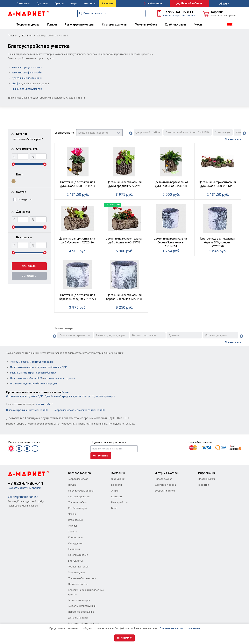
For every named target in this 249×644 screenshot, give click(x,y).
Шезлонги (74, 549)
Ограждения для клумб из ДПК (25, 396)
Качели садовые (78, 555)
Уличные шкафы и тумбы (27, 73)
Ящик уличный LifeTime (147, 132)
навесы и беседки (45, 373)
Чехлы (199, 25)
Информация (207, 473)
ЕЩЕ (230, 25)
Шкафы (16, 83)
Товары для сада (78, 567)
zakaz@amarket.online (23, 497)
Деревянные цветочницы (27, 78)
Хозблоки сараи (176, 25)
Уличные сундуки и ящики (27, 67)
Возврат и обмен (165, 491)
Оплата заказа (163, 479)
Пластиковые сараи (22, 367)
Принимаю (124, 638)
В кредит (107, 3)
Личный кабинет (189, 3)
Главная (13, 36)
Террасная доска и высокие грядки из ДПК (80, 410)
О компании (23, 3)
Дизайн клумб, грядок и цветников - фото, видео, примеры (80, 396)
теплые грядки (49, 384)
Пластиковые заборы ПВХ (26, 378)
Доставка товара (165, 485)
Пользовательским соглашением (180, 628)
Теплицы (73, 526)
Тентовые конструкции (82, 606)
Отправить (101, 456)
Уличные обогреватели (82, 578)
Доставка (43, 3)
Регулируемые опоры (79, 25)
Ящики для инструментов (27, 89)
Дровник (174, 335)
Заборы (73, 532)
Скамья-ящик (223, 132)
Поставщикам (206, 479)
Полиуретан (25, 200)
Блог (114, 508)
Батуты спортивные (144, 335)
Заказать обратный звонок (179, 15)
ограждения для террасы (60, 378)
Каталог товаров (79, 473)
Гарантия (203, 485)
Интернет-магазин (167, 473)
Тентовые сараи (20, 362)
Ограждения (75, 520)
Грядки (52, 25)
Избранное (152, 4)
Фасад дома (75, 543)
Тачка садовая (77, 572)
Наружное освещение (81, 612)
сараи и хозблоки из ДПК (52, 367)
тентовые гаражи (42, 362)
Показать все (233, 139)
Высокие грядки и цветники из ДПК (28, 410)
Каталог (27, 36)
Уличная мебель (146, 25)
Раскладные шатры (22, 373)
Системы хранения (115, 25)
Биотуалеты (75, 561)
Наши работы (119, 502)
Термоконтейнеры (79, 600)
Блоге (65, 392)
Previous (131, 133)
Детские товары (78, 618)
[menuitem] (28, 25)
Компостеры (76, 537)
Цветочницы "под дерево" (27, 139)
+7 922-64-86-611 (178, 12)
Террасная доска (28, 25)
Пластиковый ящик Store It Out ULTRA (188, 132)
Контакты (90, 3)
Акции (74, 3)
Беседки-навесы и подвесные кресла (86, 592)
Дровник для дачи (216, 335)
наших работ (44, 404)
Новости (117, 485)
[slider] (13, 164)
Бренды (59, 3)
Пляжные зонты (78, 584)
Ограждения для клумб (24, 384)
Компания (118, 473)
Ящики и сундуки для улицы (112, 335)
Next (244, 133)
